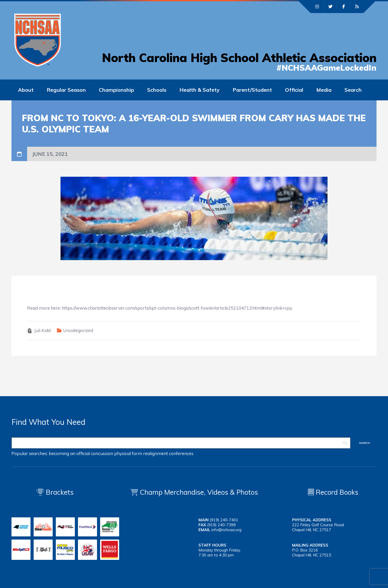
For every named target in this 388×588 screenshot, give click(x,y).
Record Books (333, 492)
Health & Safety (199, 90)
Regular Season (66, 90)
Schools (157, 90)
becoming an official (69, 453)
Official (294, 90)
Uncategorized (78, 330)
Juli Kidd (42, 330)
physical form (128, 453)
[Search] (181, 443)
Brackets (55, 492)
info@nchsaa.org (226, 530)
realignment (156, 453)
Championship (116, 90)
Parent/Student (252, 90)
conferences (181, 453)
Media (324, 90)
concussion (102, 453)
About (26, 90)
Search (353, 90)
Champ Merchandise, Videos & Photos (199, 492)
